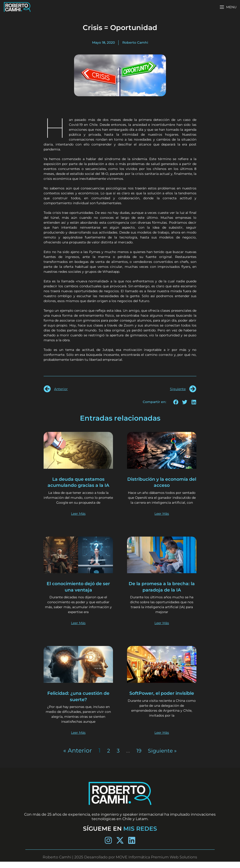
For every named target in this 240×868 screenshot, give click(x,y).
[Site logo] (17, 7)
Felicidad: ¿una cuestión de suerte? (78, 702)
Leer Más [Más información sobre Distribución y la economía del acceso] (162, 520)
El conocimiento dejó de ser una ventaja (78, 593)
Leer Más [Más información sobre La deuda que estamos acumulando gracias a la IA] (78, 520)
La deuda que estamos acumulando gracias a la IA (78, 485)
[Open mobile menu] (228, 7)
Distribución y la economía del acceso (162, 482)
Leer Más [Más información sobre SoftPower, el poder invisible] (162, 739)
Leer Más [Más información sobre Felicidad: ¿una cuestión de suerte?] (78, 739)
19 (137, 757)
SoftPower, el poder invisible (162, 702)
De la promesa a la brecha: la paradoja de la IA (162, 593)
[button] (176, 402)
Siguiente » (163, 757)
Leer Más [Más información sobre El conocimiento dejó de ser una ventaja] (78, 629)
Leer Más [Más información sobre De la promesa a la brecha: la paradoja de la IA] (162, 629)
